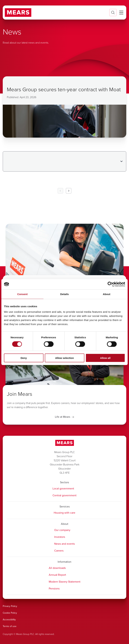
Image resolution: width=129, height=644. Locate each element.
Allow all (105, 358)
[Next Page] (69, 191)
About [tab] (107, 294)
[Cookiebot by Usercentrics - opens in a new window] (110, 284)
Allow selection (64, 358)
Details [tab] (64, 294)
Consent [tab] (22, 294)
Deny (24, 358)
